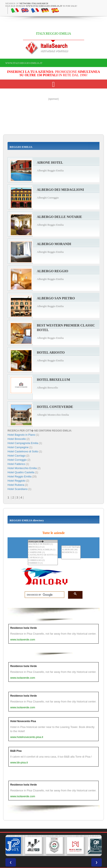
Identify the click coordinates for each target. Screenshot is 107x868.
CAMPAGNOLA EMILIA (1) (43, 550)
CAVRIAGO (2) (43, 558)
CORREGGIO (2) (43, 560)
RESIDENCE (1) (71, 552)
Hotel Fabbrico (16, 464)
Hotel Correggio (17, 460)
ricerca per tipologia (71, 547)
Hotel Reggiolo (16, 481)
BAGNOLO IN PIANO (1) (43, 544)
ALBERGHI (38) (71, 550)
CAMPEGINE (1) (43, 552)
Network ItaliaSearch (34, 3)
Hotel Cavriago (17, 456)
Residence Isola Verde (24, 628)
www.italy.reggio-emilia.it (24, 63)
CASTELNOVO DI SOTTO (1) (43, 555)
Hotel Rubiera (16, 485)
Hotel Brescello (17, 439)
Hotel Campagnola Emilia (23, 443)
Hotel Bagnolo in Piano (21, 435)
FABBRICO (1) (43, 563)
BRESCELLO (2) (43, 547)
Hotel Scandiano (17, 489)
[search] (43, 595)
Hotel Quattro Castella (21, 472)
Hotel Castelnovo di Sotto (23, 451)
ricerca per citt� (43, 541)
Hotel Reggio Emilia (19, 476)
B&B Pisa (16, 751)
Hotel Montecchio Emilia (22, 468)
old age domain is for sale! (41, 6)
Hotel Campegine (18, 447)
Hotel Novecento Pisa (23, 721)
